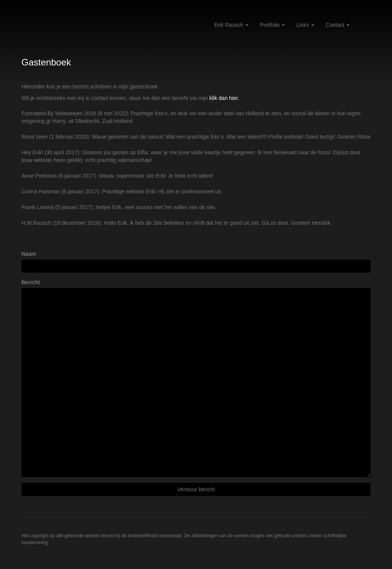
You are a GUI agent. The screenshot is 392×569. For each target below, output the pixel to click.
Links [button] (305, 25)
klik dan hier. (224, 98)
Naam (29, 254)
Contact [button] (338, 25)
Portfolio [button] (272, 25)
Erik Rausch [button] (231, 25)
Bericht (31, 282)
